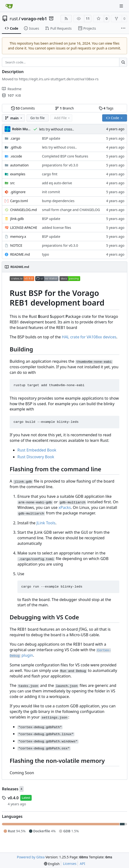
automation (19, 165)
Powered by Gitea (31, 857)
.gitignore (18, 192)
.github (16, 147)
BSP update (51, 138)
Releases (10, 789)
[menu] (52, 864)
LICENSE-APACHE (24, 228)
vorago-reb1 (34, 19)
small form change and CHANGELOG (71, 210)
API (82, 864)
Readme (12, 89)
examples (18, 174)
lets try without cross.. (57, 129)
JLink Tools (46, 523)
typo (46, 254)
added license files (57, 228)
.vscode (16, 156)
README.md (20, 254)
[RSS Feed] (66, 19)
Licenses (70, 864)
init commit (51, 192)
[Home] (9, 6)
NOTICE (16, 245)
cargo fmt (50, 174)
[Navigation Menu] (122, 6)
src (12, 183)
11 (88, 18)
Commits (23, 108)
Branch (64, 108)
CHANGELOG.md (23, 210)
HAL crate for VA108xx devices (89, 337)
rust (14, 19)
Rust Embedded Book (37, 450)
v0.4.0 (13, 798)
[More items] (123, 28)
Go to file (38, 118)
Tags (106, 108)
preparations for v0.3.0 (60, 165)
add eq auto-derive (57, 183)
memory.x (18, 236)
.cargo (15, 138)
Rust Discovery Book (36, 457)
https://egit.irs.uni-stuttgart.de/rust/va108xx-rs (59, 79)
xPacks (65, 507)
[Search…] (123, 62)
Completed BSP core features (65, 156)
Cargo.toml (19, 201)
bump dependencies (58, 201)
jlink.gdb (17, 219)
